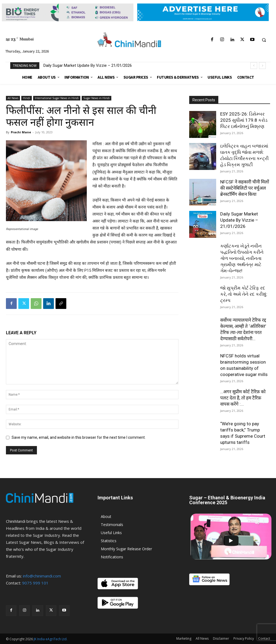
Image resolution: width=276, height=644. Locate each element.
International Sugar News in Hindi (57, 98)
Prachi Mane (21, 132)
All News (13, 98)
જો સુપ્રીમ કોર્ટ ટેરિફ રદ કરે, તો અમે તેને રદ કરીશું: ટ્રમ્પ (244, 294)
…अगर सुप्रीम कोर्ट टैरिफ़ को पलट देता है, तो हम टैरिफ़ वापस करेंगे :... (243, 398)
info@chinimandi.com (42, 576)
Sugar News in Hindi (96, 98)
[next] (262, 66)
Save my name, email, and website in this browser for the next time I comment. (79, 437)
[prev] (254, 66)
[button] (264, 40)
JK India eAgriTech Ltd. (51, 639)
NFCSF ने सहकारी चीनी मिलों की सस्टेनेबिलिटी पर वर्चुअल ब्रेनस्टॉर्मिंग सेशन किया (245, 188)
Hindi (27, 98)
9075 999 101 (35, 583)
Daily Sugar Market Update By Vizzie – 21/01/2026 (88, 65)
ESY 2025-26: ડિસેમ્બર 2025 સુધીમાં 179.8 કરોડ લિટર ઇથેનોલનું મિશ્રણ (244, 120)
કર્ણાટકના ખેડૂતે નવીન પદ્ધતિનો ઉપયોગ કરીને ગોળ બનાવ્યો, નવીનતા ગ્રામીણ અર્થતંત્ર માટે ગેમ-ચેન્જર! (242, 258)
